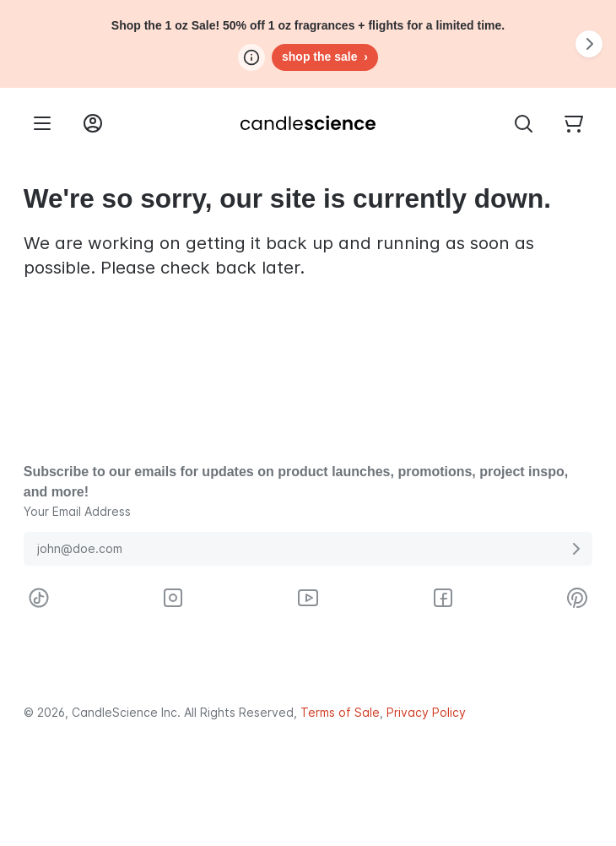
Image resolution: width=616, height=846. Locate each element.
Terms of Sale (340, 713)
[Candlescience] (308, 123)
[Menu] (42, 123)
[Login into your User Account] (93, 123)
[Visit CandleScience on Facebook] (443, 598)
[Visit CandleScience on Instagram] (173, 598)
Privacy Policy (426, 713)
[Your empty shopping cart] (574, 123)
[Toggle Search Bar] (523, 123)
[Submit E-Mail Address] (575, 549)
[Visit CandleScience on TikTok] (39, 598)
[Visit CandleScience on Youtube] (308, 598)
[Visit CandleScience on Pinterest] (577, 598)
